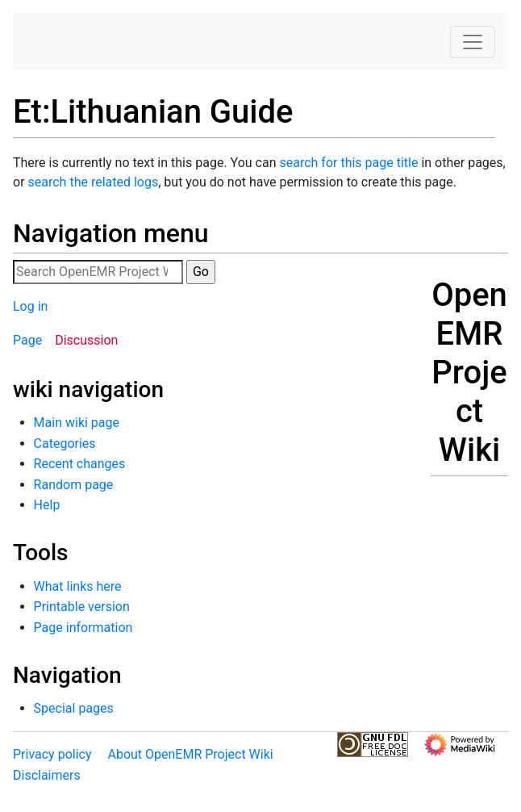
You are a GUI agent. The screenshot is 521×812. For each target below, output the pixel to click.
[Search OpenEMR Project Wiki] (98, 272)
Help (47, 505)
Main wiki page (77, 423)
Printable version (82, 607)
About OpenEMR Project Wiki (190, 754)
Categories (65, 444)
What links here (78, 586)
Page (27, 340)
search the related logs (94, 182)
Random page (74, 485)
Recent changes (80, 464)
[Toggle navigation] (473, 42)
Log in (30, 306)
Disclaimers (47, 775)
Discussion (86, 340)
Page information (83, 628)
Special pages (74, 708)
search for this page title (348, 163)
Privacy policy (52, 754)
